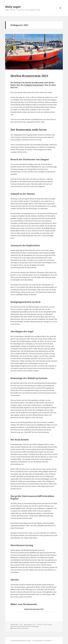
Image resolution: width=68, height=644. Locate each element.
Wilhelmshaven (26, 626)
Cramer (44, 625)
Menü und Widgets (60, 10)
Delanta (49, 625)
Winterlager (35, 626)
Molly (20, 626)
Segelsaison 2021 (31, 625)
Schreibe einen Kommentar (20, 628)
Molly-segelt (13, 7)
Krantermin (14, 626)
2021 (40, 625)
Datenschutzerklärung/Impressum (21, 641)
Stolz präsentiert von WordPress (42, 641)
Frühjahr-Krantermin (34, 85)
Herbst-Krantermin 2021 (29, 76)
